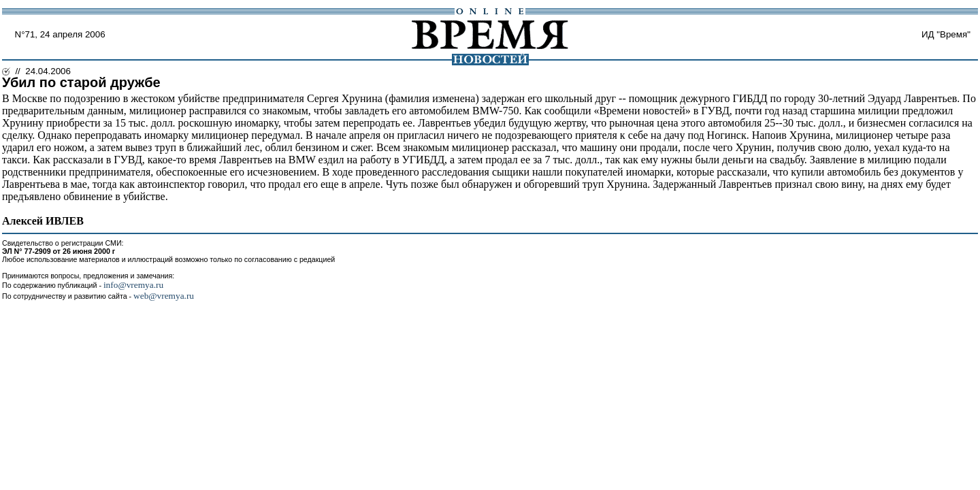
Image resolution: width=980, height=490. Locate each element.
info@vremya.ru (133, 285)
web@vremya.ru (164, 296)
